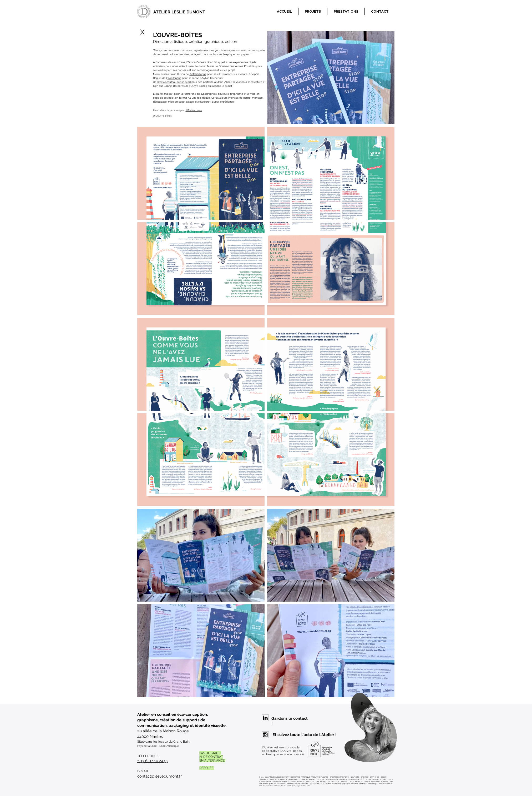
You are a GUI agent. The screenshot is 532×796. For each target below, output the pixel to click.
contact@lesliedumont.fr (159, 776)
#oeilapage (174, 78)
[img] (331, 78)
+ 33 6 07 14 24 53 (153, 761)
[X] (142, 32)
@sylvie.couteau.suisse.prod (174, 82)
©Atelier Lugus (194, 110)
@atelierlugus (198, 74)
